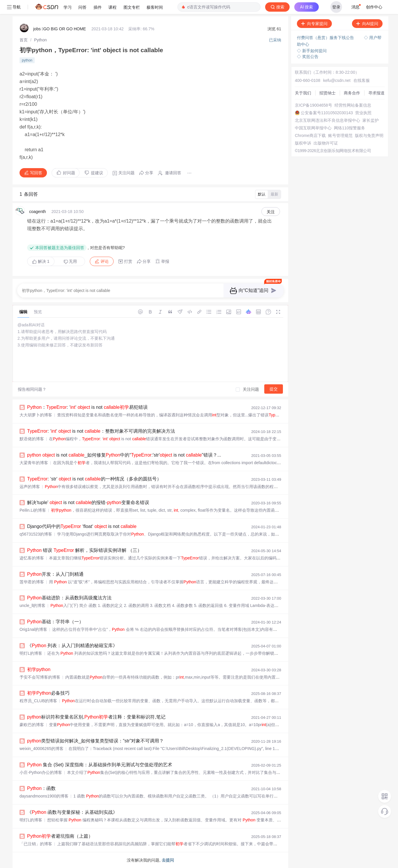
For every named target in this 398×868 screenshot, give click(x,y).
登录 (336, 7)
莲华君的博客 (32, 582)
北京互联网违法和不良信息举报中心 (327, 120)
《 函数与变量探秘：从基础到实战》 (72, 812)
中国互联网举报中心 (313, 128)
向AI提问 (367, 24)
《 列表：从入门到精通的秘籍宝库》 (72, 646)
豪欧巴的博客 (32, 725)
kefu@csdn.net (337, 80)
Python (40, 40)
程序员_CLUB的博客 (38, 701)
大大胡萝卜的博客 (36, 415)
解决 (41, 261)
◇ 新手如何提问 (312, 51)
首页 (24, 40)
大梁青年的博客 (34, 463)
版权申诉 (303, 143)
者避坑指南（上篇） (60, 836)
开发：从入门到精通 (55, 574)
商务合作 (352, 93)
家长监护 (371, 120)
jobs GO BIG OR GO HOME (60, 29)
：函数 (41, 788)
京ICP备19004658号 (314, 105)
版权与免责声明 (369, 135)
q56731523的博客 (36, 534)
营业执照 (363, 113)
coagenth (38, 212)
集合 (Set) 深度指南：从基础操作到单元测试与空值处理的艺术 (100, 765)
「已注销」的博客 (36, 844)
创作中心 (374, 7)
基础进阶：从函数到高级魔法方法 (69, 598)
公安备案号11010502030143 (327, 113)
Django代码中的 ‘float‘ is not (82, 526)
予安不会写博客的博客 (40, 677)
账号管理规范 (340, 135)
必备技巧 (48, 693)
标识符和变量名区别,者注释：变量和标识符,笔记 (96, 717)
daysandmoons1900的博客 (44, 796)
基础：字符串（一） (55, 622)
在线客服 (362, 80)
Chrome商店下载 (310, 135)
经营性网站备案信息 (353, 105)
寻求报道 (376, 93)
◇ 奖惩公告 (308, 57)
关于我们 (303, 93)
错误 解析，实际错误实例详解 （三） (84, 550)
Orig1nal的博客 (33, 629)
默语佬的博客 (32, 439)
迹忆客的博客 (32, 558)
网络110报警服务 (349, 128)
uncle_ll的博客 (32, 605)
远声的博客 (30, 487)
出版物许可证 (326, 143)
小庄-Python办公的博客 (41, 772)
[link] (24, 40)
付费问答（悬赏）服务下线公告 (326, 38)
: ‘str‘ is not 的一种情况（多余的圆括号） (94, 479)
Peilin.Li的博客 (33, 510)
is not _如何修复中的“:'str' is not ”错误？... (124, 455)
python (27, 60)
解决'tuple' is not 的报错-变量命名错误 (88, 502)
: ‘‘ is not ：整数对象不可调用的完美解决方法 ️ (102, 431)
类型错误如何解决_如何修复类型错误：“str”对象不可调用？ (95, 741)
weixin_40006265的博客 (42, 749)
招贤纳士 (327, 93)
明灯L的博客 (31, 653)
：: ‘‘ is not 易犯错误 (87, 407)
